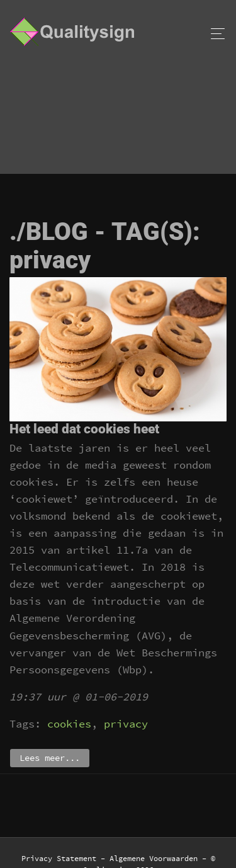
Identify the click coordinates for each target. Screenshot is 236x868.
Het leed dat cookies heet (84, 429)
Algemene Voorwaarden (154, 858)
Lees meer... (50, 758)
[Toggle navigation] (214, 34)
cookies (69, 724)
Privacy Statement (59, 858)
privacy (126, 724)
